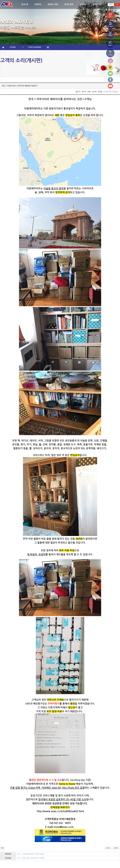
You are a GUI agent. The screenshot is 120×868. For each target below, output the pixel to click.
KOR (117, 5)
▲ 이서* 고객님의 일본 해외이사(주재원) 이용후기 (31, 854)
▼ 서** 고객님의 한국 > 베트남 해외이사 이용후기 (31, 858)
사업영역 (38, 4)
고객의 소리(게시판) (38, 47)
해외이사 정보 (53, 4)
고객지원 (83, 4)
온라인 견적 (97, 4)
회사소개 (25, 4)
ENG (111, 5)
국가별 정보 (69, 4)
